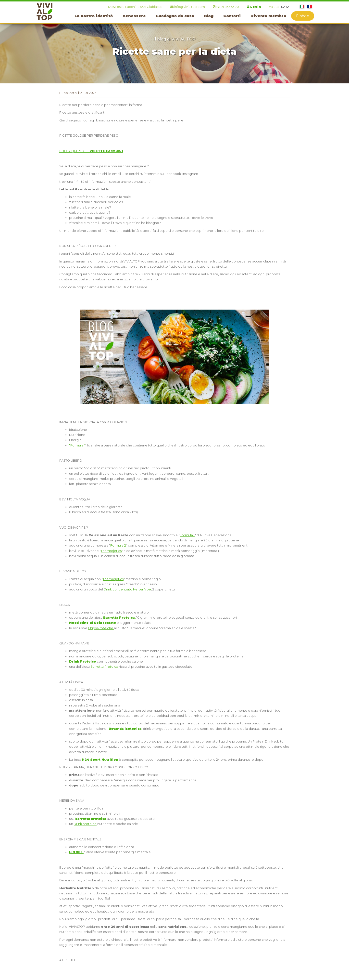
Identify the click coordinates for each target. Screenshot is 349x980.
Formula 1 (187, 535)
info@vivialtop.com (188, 7)
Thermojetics (111, 551)
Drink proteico (85, 824)
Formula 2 (118, 545)
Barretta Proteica (104, 667)
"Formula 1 (77, 445)
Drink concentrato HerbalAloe (127, 589)
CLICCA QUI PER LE (91, 151)
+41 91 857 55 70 (226, 7)
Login (254, 7)
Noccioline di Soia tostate (93, 623)
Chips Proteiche (101, 628)
